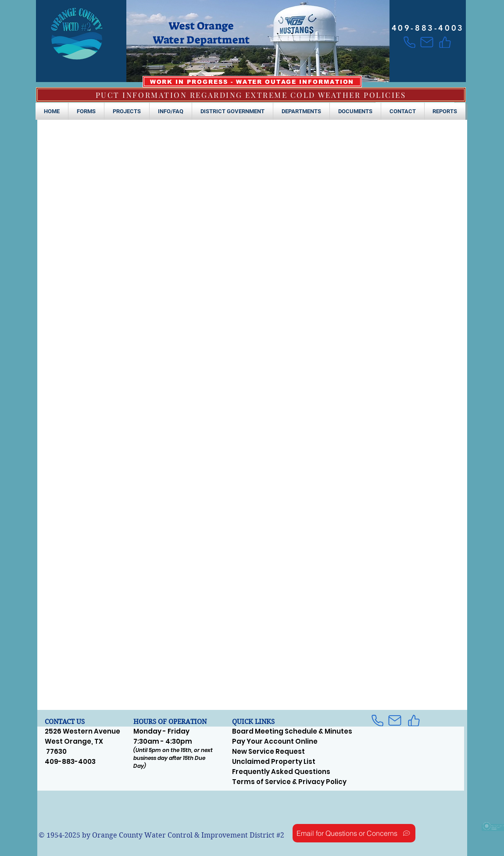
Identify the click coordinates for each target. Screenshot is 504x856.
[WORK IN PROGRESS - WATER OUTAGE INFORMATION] (252, 82)
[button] (86, 111)
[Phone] (409, 42)
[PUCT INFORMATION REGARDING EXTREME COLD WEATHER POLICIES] (251, 95)
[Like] (445, 42)
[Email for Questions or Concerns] (354, 833)
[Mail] (427, 42)
